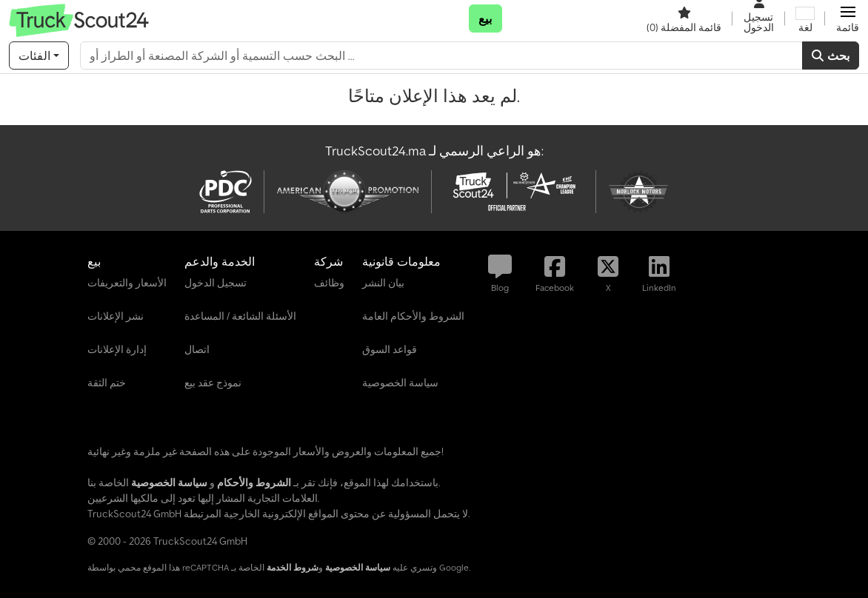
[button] (848, 19)
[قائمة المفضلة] (684, 19)
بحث (831, 56)
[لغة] (805, 19)
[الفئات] (39, 56)
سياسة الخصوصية (358, 567)
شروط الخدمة (293, 567)
